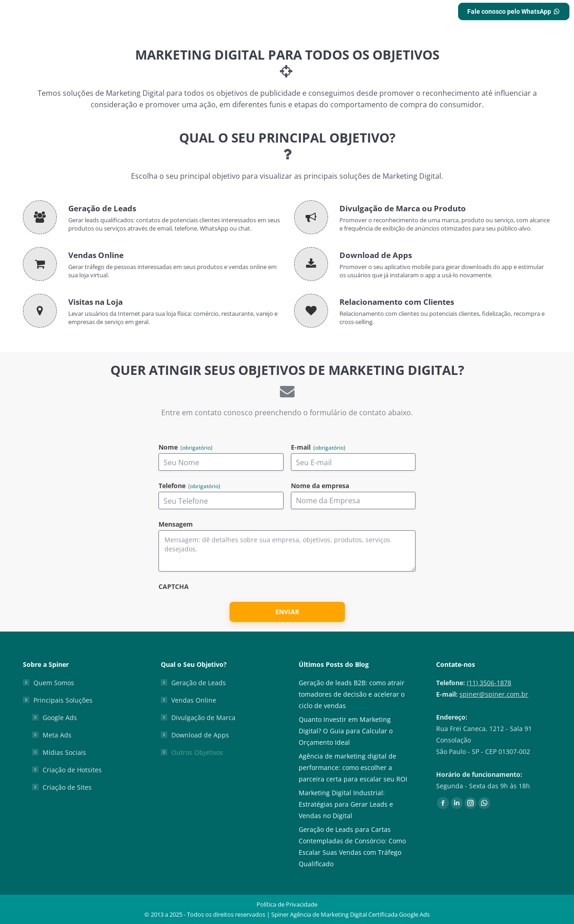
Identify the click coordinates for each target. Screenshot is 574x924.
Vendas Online (194, 700)
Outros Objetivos (197, 752)
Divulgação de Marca (203, 718)
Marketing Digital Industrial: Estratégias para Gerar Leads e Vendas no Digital (346, 804)
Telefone (189, 486)
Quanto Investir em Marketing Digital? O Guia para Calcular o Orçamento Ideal (346, 731)
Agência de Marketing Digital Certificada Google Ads (360, 914)
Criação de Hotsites (72, 770)
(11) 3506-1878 (489, 683)
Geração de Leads (199, 683)
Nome (186, 448)
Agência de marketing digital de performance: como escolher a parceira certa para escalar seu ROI (353, 767)
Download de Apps (200, 735)
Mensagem (176, 525)
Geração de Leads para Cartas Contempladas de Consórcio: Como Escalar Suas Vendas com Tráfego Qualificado (352, 847)
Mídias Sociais (64, 752)
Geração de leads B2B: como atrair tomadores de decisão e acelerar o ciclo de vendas (352, 694)
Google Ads (60, 718)
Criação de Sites (67, 787)
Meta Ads (57, 735)
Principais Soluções (58, 700)
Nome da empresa (320, 486)
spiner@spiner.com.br (494, 694)
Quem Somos (54, 683)
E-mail (318, 448)
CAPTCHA (174, 587)
